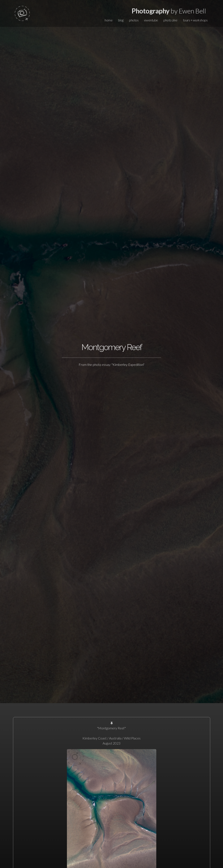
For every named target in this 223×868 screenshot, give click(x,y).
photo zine (170, 20)
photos (134, 20)
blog (121, 20)
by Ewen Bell (169, 11)
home (109, 20)
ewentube (151, 20)
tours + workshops (195, 20)
